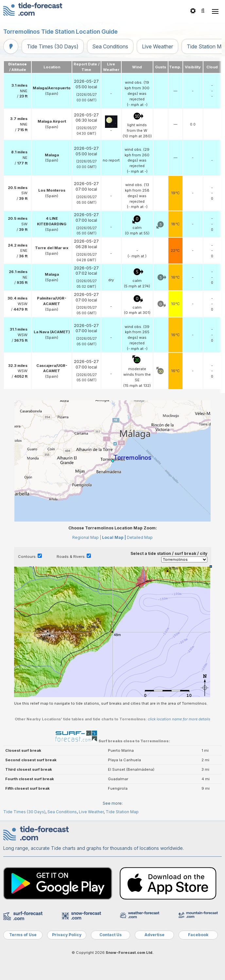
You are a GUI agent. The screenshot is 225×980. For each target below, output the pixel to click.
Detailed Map (140, 537)
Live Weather (157, 46)
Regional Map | (87, 537)
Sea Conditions (110, 46)
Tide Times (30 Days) (53, 46)
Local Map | (114, 537)
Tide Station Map (122, 812)
